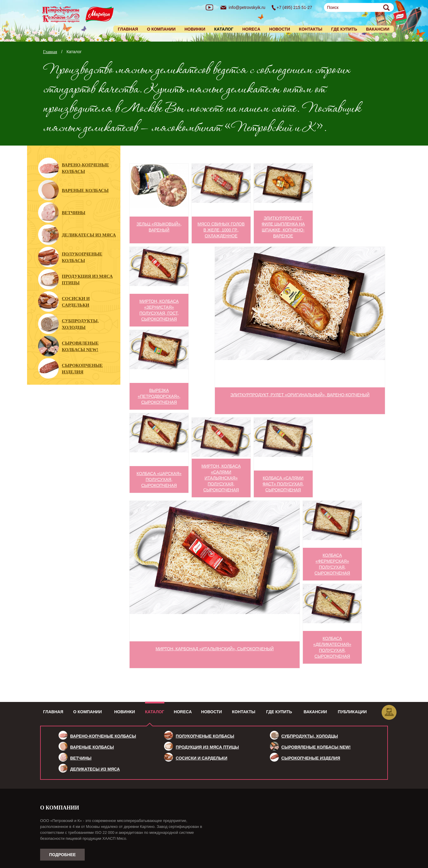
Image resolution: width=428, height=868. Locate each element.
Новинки (195, 29)
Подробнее (62, 855)
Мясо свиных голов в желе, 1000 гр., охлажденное (221, 230)
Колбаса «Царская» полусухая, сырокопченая (159, 479)
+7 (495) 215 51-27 (294, 7)
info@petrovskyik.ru (247, 7)
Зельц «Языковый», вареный (159, 227)
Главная (128, 29)
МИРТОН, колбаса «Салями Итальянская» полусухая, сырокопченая (221, 478)
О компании (161, 29)
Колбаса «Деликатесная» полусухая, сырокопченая (332, 647)
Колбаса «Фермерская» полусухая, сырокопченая (332, 564)
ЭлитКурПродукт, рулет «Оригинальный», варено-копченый (300, 395)
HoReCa (183, 712)
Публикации (352, 712)
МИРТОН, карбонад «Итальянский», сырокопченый (214, 649)
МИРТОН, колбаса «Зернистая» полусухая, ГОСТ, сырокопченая (159, 310)
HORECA (251, 29)
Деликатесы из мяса (89, 235)
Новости (280, 29)
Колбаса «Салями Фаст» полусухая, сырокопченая (283, 484)
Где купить (344, 29)
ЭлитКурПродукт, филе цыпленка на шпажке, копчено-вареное (283, 227)
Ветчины (74, 213)
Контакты (311, 29)
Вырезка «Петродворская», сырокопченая (159, 396)
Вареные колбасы (85, 190)
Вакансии (378, 29)
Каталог (155, 712)
